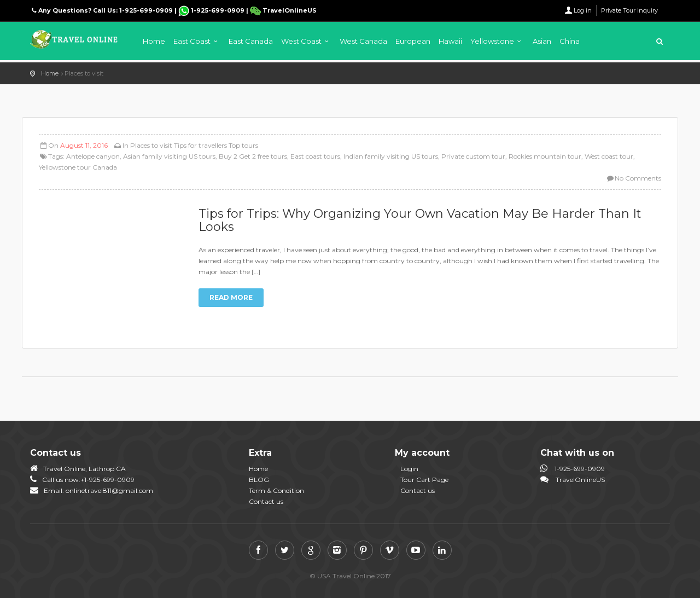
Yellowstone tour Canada (78, 167)
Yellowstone (492, 41)
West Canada (363, 41)
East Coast (192, 41)
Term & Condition (276, 490)
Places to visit (151, 145)
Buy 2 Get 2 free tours (253, 156)
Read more (231, 297)
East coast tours (315, 156)
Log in (583, 10)
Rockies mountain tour (545, 156)
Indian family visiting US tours (391, 156)
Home (154, 41)
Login (409, 469)
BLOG (259, 480)
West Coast (301, 41)
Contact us (266, 501)
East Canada (251, 41)
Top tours (243, 145)
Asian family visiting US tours (169, 156)
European (413, 41)
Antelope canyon (93, 156)
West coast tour (609, 156)
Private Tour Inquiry (629, 10)
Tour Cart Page (424, 480)
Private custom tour (473, 156)
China (570, 41)
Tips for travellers (200, 145)
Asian (542, 41)
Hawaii (450, 41)
